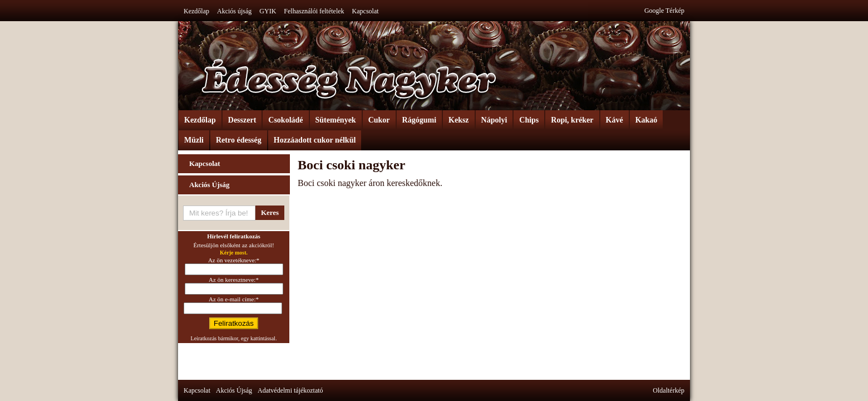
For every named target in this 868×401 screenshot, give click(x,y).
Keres (270, 212)
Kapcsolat (366, 11)
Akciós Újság (209, 185)
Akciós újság (234, 11)
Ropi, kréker (572, 120)
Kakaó (647, 120)
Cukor (379, 120)
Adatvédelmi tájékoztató (290, 390)
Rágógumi (419, 120)
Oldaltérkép (669, 390)
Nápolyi (494, 120)
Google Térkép (664, 11)
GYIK (268, 11)
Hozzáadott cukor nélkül (315, 140)
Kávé (615, 120)
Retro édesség (239, 140)
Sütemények (336, 120)
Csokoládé (285, 120)
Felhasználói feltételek (314, 11)
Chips (529, 120)
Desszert (242, 120)
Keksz (459, 120)
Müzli (194, 140)
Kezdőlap (196, 11)
